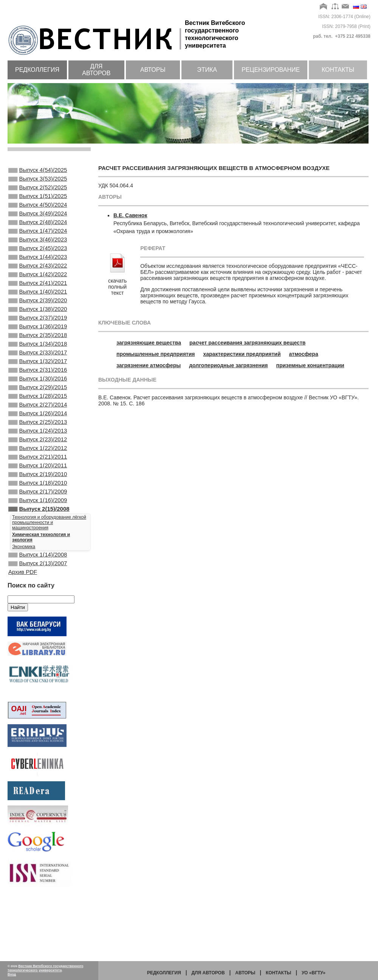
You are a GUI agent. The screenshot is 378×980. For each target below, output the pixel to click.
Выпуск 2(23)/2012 (38, 487)
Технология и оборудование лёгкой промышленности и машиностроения (49, 583)
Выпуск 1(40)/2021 (38, 314)
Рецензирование (271, 70)
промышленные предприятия (156, 354)
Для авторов (96, 70)
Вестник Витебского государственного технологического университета (46, 968)
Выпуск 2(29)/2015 (38, 426)
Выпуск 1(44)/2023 (38, 273)
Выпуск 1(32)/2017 (38, 395)
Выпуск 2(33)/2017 (38, 385)
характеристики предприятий (242, 354)
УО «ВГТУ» (314, 973)
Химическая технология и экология (41, 598)
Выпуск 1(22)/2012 (38, 497)
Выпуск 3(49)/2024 (38, 222)
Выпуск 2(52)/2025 (38, 191)
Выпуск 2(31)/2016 (38, 405)
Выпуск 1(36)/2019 (38, 354)
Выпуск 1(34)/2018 (38, 375)
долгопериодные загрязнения (228, 365)
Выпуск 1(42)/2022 (38, 293)
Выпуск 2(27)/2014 (38, 446)
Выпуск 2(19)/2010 (38, 528)
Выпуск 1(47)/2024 (38, 242)
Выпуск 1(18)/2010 (38, 538)
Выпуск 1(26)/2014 (38, 456)
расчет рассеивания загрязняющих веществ (247, 343)
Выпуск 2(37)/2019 (38, 344)
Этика (207, 70)
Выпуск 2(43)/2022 (38, 283)
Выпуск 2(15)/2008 (39, 569)
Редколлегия (37, 70)
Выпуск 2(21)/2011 (38, 507)
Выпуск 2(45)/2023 (38, 263)
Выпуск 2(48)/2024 (38, 232)
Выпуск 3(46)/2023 (38, 252)
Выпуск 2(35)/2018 (38, 365)
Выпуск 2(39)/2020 (38, 324)
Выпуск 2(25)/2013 (38, 467)
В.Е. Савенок (130, 215)
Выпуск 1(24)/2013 (38, 477)
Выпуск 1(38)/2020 (38, 334)
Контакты (338, 70)
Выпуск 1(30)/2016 (38, 416)
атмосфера (304, 354)
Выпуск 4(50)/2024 (38, 212)
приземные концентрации (310, 365)
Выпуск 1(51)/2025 (38, 201)
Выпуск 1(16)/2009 (38, 558)
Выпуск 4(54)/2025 (38, 171)
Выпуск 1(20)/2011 (38, 518)
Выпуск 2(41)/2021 (38, 303)
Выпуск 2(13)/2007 (38, 626)
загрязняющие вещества (149, 343)
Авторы (153, 70)
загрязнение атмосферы (149, 365)
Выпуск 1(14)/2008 (38, 616)
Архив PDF (23, 635)
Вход (12, 974)
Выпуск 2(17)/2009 (38, 548)
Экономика (24, 607)
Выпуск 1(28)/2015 (38, 436)
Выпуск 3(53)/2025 (38, 181)
